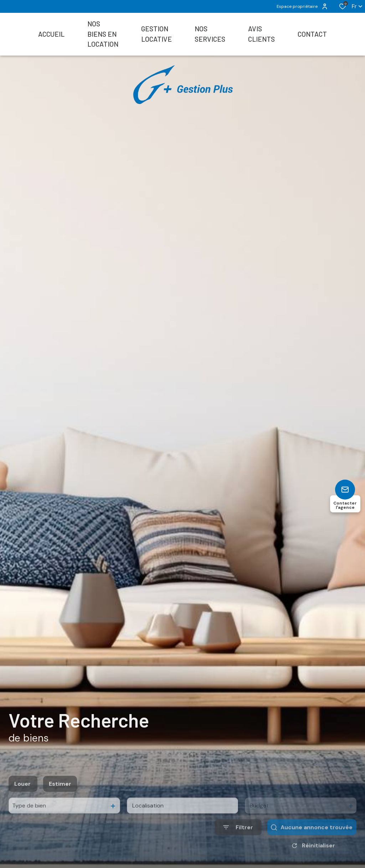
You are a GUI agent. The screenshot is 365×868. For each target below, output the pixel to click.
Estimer (60, 801)
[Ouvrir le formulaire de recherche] (238, 844)
